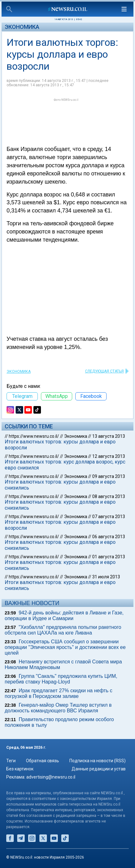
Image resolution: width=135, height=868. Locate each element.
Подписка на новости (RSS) (97, 761)
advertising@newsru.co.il (51, 777)
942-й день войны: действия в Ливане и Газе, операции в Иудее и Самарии (64, 616)
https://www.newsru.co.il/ (34, 436)
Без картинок (20, 769)
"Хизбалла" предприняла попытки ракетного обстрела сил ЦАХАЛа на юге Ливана (63, 630)
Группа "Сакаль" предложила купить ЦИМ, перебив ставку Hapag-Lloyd (61, 679)
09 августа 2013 (109, 476)
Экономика (22, 27)
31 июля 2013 (106, 577)
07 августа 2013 (109, 517)
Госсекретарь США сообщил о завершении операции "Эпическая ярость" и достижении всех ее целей (65, 647)
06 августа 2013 (109, 537)
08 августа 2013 (109, 496)
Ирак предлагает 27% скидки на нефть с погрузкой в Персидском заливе (59, 693)
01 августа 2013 (109, 557)
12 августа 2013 (109, 456)
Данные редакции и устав (99, 769)
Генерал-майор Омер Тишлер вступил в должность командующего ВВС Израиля (58, 708)
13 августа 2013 (109, 436)
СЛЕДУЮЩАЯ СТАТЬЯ (104, 371)
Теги (11, 761)
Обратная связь (42, 761)
